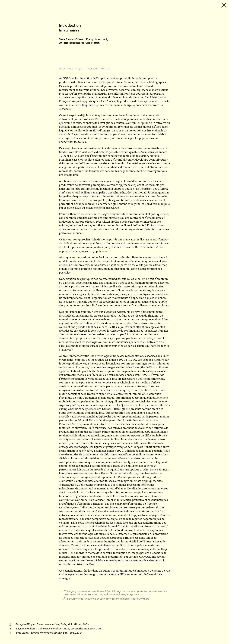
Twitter (106, 69)
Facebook (93, 69)
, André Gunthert (104, 599)
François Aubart (97, 39)
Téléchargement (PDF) (72, 69)
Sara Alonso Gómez (72, 39)
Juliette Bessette (70, 43)
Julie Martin (92, 43)
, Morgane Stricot (113, 593)
